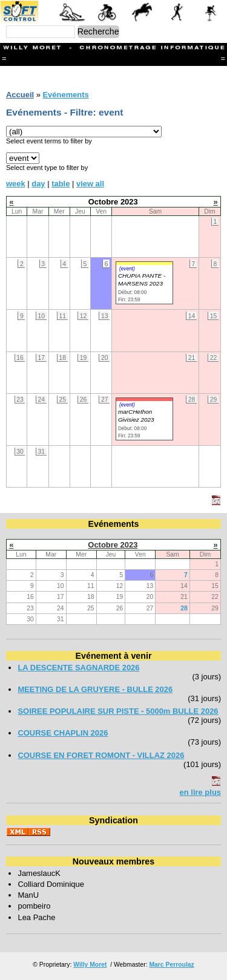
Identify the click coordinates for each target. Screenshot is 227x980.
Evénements (65, 95)
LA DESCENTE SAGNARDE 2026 (78, 668)
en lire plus (200, 792)
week (16, 184)
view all (90, 184)
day (38, 184)
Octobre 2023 (113, 545)
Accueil (20, 95)
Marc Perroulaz (171, 965)
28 (184, 608)
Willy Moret (90, 965)
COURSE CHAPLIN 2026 (63, 733)
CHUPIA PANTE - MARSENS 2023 (142, 279)
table (61, 184)
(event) (127, 269)
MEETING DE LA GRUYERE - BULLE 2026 (95, 689)
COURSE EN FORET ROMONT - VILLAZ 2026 (101, 755)
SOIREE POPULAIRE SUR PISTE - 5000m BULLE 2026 (118, 711)
